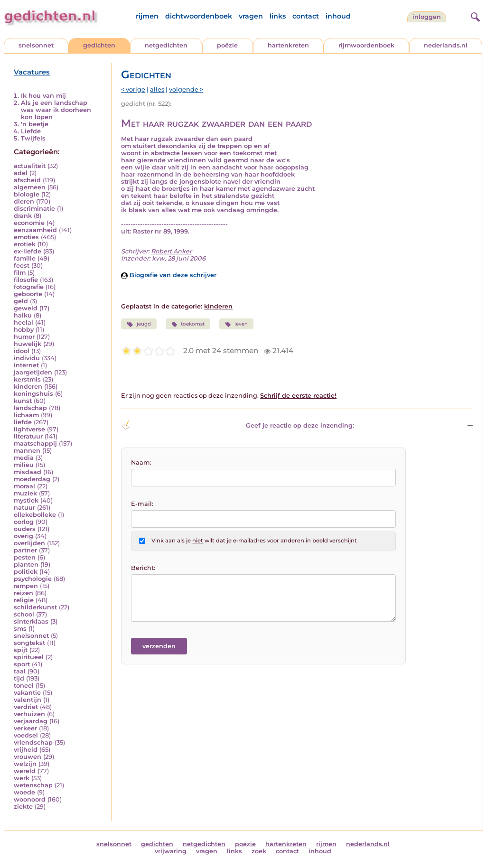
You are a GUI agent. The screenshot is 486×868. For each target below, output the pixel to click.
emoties (26, 237)
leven (236, 324)
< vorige (133, 89)
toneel (24, 686)
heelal (23, 322)
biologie (27, 194)
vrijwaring (171, 851)
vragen (251, 16)
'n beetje (35, 124)
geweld (26, 308)
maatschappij (35, 443)
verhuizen (29, 714)
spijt (21, 650)
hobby (24, 330)
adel (21, 173)
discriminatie (34, 209)
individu (27, 358)
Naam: (141, 462)
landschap (30, 408)
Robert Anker (171, 251)
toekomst (188, 324)
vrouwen (28, 757)
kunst (23, 401)
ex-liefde (28, 251)
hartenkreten (288, 45)
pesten (25, 557)
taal (20, 671)
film (20, 273)
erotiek (25, 244)
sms (20, 629)
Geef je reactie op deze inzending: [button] (238, 425)
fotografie (29, 287)
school (24, 614)
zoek (259, 851)
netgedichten (166, 45)
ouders (25, 529)
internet (26, 365)
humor (24, 337)
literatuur (28, 436)
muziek (25, 493)
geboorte (28, 294)
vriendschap (33, 742)
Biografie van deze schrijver (169, 275)
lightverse (29, 429)
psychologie (33, 579)
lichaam (26, 415)
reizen (23, 593)
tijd (19, 678)
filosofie (26, 280)
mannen (27, 451)
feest (22, 266)
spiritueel (29, 657)
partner (25, 550)
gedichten (99, 45)
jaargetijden (33, 372)
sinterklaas (31, 621)
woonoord (30, 799)
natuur (24, 508)
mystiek (26, 500)
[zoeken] (474, 16)
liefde (23, 422)
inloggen (427, 17)
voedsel (26, 735)
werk (22, 778)
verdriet (26, 707)
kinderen (28, 387)
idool (22, 351)
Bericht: (143, 568)
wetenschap (33, 785)
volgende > (186, 89)
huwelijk (28, 344)
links (278, 16)
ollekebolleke (35, 515)
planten (26, 565)
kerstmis (27, 379)
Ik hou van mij (43, 96)
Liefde (31, 131)
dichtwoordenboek (199, 16)
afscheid (27, 180)
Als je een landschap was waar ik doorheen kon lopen (56, 110)
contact (306, 16)
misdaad (28, 472)
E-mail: (142, 504)
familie (25, 258)
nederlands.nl (446, 45)
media (24, 458)
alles (157, 89)
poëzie (227, 45)
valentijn (28, 700)
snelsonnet (36, 45)
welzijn (25, 764)
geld (21, 301)
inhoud (338, 16)
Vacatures (32, 72)
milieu (24, 465)
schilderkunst (35, 607)
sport (22, 664)
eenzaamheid (35, 230)
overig (23, 536)
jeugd (139, 324)
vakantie (27, 693)
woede (24, 792)
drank (23, 216)
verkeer (25, 728)
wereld (25, 771)
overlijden (29, 543)
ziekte (23, 807)
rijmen (147, 16)
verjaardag (31, 721)
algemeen (30, 187)
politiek (26, 572)
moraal (24, 486)
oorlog (24, 522)
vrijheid (26, 750)
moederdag (32, 479)
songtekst (29, 643)
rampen (26, 586)
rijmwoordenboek (366, 45)
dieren (24, 201)
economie (29, 223)
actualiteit (30, 166)
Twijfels (33, 138)
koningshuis (33, 394)
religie (24, 600)
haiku (23, 315)
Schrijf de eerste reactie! (298, 396)
